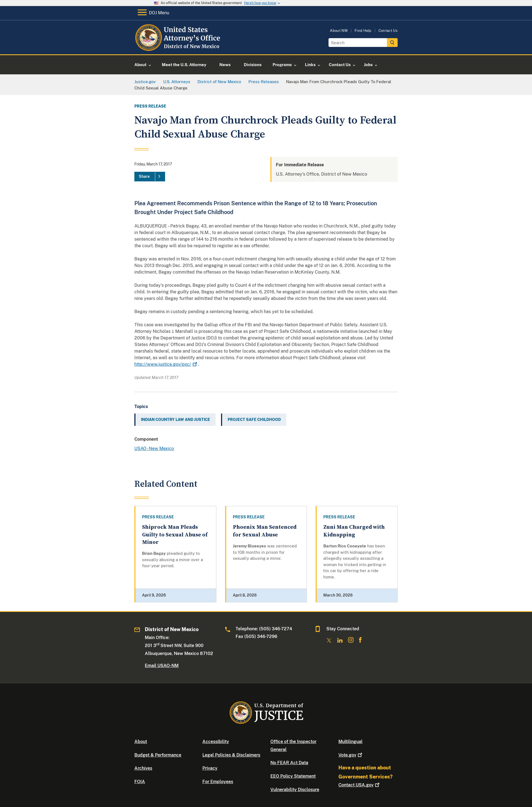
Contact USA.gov (360, 785)
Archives (143, 768)
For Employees (218, 782)
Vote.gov (351, 755)
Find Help (363, 31)
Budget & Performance (158, 755)
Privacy (210, 768)
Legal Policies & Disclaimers (231, 755)
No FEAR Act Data (289, 763)
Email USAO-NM (162, 666)
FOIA (140, 782)
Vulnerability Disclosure (295, 790)
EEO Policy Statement (293, 776)
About (141, 742)
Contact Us (388, 31)
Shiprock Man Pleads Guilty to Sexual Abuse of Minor (175, 535)
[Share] (150, 177)
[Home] (179, 48)
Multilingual (350, 742)
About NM (339, 31)
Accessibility (216, 742)
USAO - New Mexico (154, 449)
